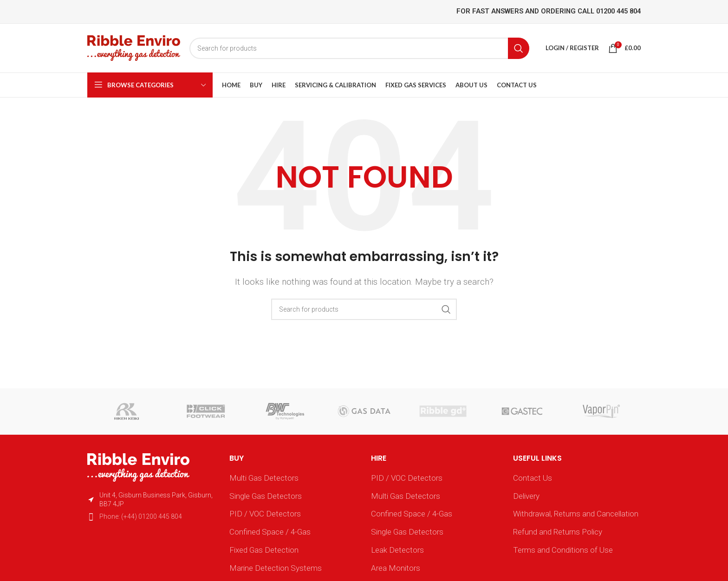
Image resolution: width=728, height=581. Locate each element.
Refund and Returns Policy (558, 532)
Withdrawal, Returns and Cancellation (576, 514)
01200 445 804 (618, 11)
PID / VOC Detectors (265, 514)
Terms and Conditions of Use (563, 550)
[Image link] (138, 467)
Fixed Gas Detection (264, 550)
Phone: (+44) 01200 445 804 (141, 516)
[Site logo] (134, 47)
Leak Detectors (397, 550)
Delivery (526, 496)
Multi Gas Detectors (264, 478)
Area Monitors (396, 568)
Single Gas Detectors (266, 496)
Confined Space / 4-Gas (270, 532)
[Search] (359, 48)
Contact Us (533, 478)
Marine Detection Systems (276, 568)
